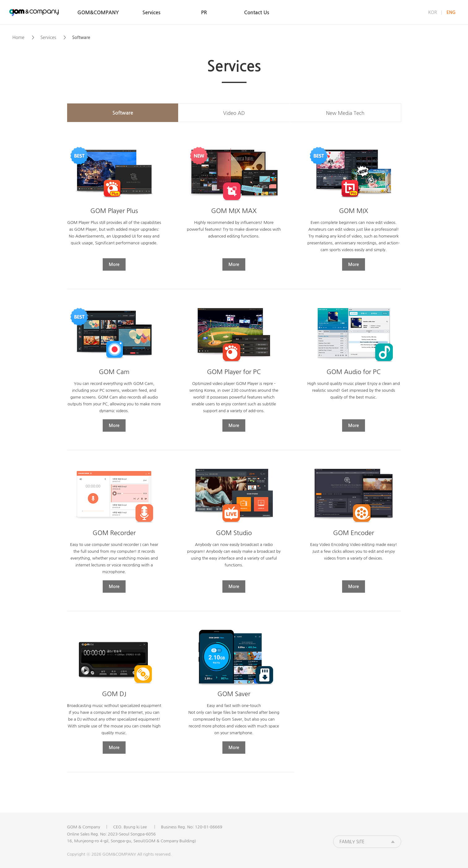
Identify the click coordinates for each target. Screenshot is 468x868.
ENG (451, 12)
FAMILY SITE (352, 842)
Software (123, 113)
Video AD (234, 113)
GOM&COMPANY (34, 12)
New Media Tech (345, 113)
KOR (433, 12)
